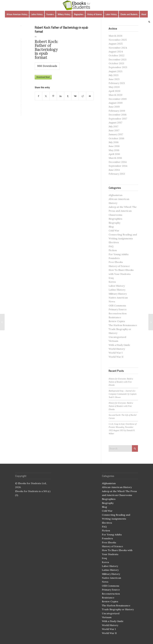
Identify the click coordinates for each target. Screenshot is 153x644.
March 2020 (115, 95)
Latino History (117, 290)
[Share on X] (46, 96)
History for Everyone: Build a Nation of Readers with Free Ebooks (121, 382)
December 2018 (118, 115)
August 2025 (116, 44)
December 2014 (118, 162)
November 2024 (118, 48)
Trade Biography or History (118, 609)
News (112, 301)
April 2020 (114, 91)
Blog (111, 227)
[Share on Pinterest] (53, 96)
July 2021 (114, 75)
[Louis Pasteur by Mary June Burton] (151, 322)
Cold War (114, 231)
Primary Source (118, 309)
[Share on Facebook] (38, 96)
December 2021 (118, 59)
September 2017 (118, 119)
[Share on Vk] (75, 96)
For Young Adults (119, 254)
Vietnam (113, 341)
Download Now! (43, 77)
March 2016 (115, 158)
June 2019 (114, 107)
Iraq (111, 278)
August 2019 (116, 103)
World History (117, 349)
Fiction (113, 250)
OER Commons (117, 305)
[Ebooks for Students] (76, 5)
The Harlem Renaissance (123, 325)
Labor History (117, 286)
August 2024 (116, 52)
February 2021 (117, 83)
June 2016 (114, 146)
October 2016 (116, 138)
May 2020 (114, 87)
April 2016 (114, 154)
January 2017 (116, 134)
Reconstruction (118, 313)
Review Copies (117, 321)
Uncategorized (117, 337)
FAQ (111, 246)
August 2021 (115, 71)
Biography (114, 223)
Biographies (115, 219)
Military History (118, 294)
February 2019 (117, 111)
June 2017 (114, 130)
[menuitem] (17, 14)
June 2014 (114, 170)
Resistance (115, 317)
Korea (112, 282)
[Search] (148, 22)
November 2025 (118, 40)
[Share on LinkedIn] (61, 96)
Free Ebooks (116, 262)
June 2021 (114, 79)
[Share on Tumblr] (68, 96)
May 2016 (114, 150)
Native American (118, 298)
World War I (116, 353)
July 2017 (113, 126)
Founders (114, 258)
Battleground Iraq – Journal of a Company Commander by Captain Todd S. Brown (123, 394)
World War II (116, 357)
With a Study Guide (119, 345)
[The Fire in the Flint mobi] (2, 322)
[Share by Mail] (90, 96)
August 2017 (115, 122)
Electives (114, 242)
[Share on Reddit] (82, 96)
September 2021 (118, 67)
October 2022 (117, 55)
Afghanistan (115, 195)
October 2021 (116, 63)
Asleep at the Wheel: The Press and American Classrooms (123, 211)
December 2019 (118, 99)
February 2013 (117, 174)
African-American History (117, 487)
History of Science (119, 266)
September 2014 (118, 166)
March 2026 (115, 36)
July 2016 (114, 142)
